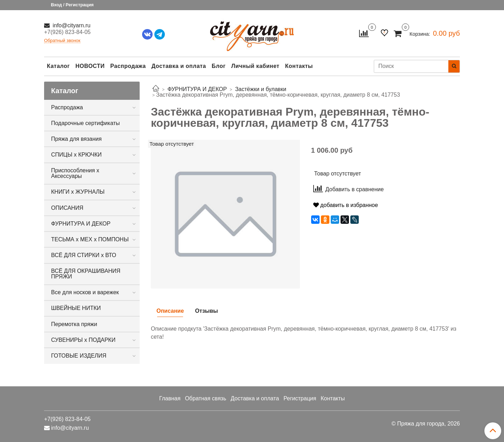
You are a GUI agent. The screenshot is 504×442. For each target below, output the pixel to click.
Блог (219, 66)
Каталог (58, 66)
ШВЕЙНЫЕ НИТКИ (76, 308)
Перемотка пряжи (74, 324)
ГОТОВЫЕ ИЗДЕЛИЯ (79, 356)
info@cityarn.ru (71, 25)
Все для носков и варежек (85, 292)
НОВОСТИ (90, 66)
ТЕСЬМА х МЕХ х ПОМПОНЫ (90, 239)
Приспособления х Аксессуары (75, 173)
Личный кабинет (255, 66)
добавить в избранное (346, 205)
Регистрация (300, 398)
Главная (170, 398)
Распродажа (128, 66)
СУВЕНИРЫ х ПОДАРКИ (83, 340)
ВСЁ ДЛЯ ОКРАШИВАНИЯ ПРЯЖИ (86, 274)
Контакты (299, 66)
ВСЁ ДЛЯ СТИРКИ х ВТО (84, 255)
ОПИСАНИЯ (67, 208)
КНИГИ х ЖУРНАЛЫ (78, 192)
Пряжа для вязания (76, 139)
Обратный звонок (62, 41)
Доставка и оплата (179, 66)
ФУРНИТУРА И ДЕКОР (81, 224)
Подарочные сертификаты (85, 123)
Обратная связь (205, 398)
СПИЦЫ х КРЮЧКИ (76, 155)
